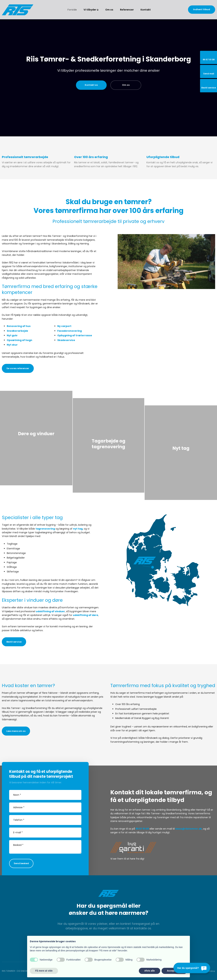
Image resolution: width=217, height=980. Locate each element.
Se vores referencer (18, 368)
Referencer (127, 10)
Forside (72, 10)
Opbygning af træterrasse (75, 335)
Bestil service (14, 642)
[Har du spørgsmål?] (192, 968)
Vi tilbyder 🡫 (91, 10)
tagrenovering (45, 529)
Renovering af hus (19, 326)
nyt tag (78, 529)
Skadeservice (66, 340)
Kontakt (146, 10)
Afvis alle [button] (149, 971)
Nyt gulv (12, 335)
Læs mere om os (16, 731)
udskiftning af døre (86, 615)
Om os (109, 10)
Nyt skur (12, 345)
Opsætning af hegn (19, 340)
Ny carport (64, 326)
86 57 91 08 (142, 829)
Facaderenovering (70, 331)
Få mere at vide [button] (44, 971)
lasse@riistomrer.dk (189, 829)
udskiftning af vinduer (50, 611)
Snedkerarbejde (17, 331)
